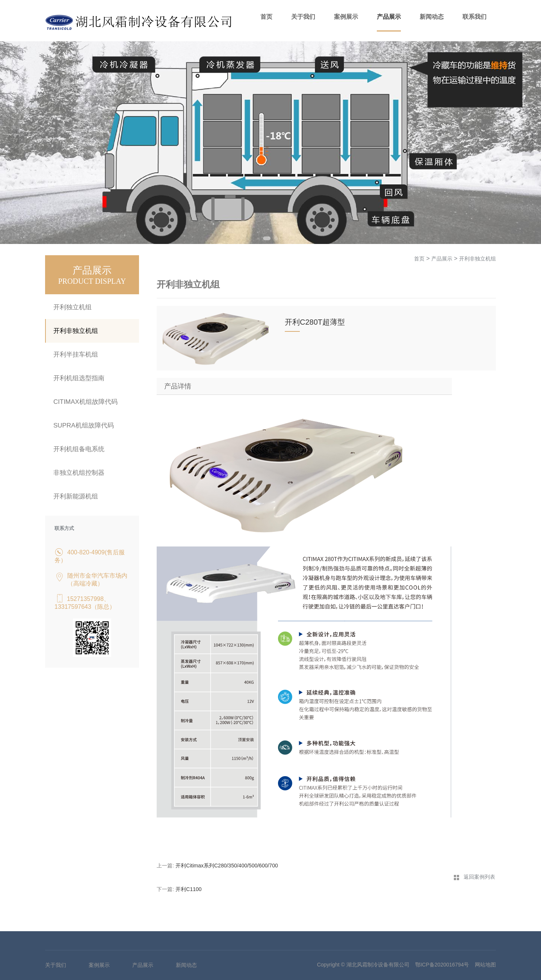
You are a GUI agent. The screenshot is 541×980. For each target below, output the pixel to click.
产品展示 (389, 17)
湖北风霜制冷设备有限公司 (378, 965)
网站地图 (485, 965)
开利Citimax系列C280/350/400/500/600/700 (227, 866)
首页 (266, 17)
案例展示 (346, 17)
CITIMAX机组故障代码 (85, 402)
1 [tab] (267, 238)
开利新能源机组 (76, 496)
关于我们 (303, 17)
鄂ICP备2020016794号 (442, 965)
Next (528, 143)
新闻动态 (432, 17)
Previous (13, 143)
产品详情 (178, 386)
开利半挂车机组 (76, 355)
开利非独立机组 (76, 331)
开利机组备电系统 (79, 449)
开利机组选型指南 (79, 378)
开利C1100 (188, 889)
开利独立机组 (73, 307)
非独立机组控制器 (79, 473)
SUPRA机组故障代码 (84, 425)
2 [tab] (276, 238)
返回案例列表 (479, 877)
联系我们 (475, 17)
